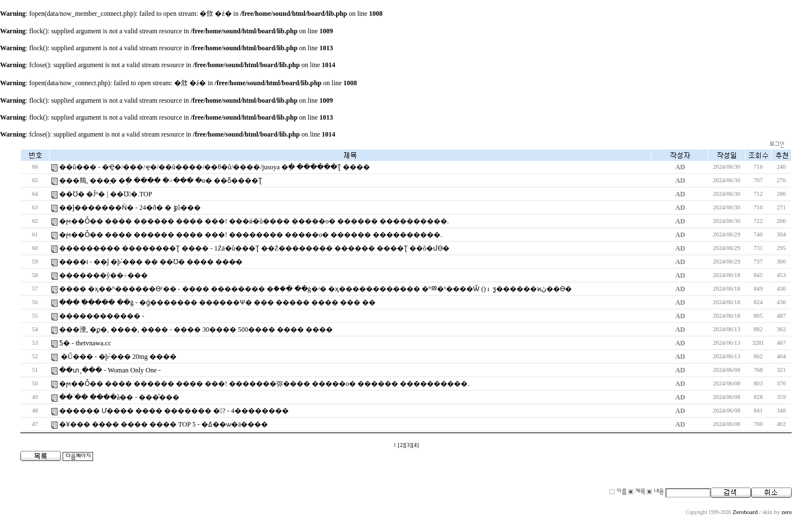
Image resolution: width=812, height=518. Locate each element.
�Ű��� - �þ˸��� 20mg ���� (118, 357)
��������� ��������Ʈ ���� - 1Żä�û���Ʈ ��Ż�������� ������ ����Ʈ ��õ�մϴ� (254, 248)
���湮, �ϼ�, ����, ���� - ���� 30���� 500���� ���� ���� (196, 330)
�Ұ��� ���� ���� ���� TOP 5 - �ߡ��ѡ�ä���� (164, 424)
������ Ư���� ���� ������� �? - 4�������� (174, 411)
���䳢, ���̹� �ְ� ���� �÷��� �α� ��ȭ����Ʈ (161, 181)
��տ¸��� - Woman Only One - (110, 370)
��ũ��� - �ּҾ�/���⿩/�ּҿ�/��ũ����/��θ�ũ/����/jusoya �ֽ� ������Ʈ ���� (215, 167)
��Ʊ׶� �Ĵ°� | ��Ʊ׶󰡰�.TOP (106, 194)
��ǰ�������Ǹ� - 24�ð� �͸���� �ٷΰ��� (130, 208)
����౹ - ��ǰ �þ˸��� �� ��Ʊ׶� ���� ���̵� (151, 262)
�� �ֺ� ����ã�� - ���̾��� (119, 397)
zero (787, 512)
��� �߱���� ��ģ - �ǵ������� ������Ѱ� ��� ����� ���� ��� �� (217, 302)
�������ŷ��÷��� (103, 275)
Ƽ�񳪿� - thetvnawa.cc (85, 343)
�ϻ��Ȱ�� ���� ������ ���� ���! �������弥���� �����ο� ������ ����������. (264, 384)
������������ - (102, 316)
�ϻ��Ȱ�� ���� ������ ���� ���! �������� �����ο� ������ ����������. (251, 235)
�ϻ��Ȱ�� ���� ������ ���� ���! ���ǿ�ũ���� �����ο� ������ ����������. (254, 221)
